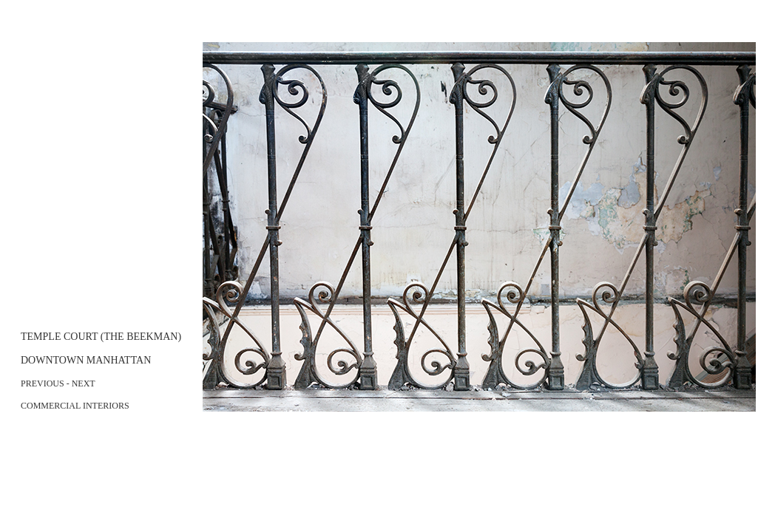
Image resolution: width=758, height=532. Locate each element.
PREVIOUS (43, 383)
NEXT (84, 383)
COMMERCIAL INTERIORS (75, 406)
